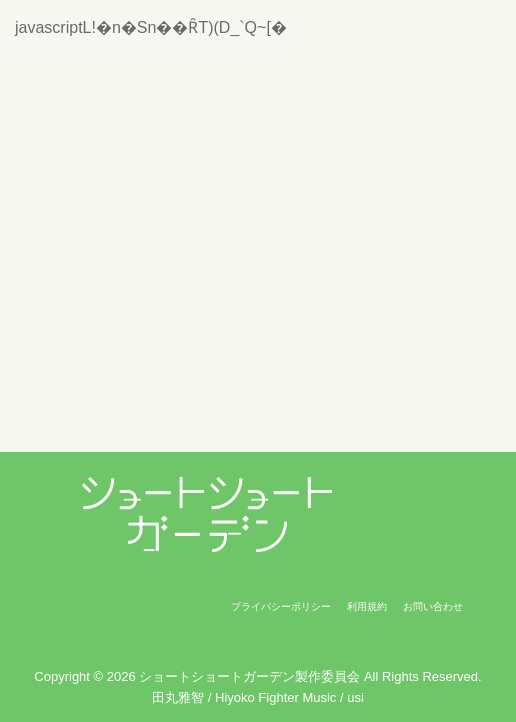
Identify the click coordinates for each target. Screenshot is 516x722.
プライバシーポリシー (281, 606)
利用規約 (367, 606)
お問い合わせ (433, 606)
